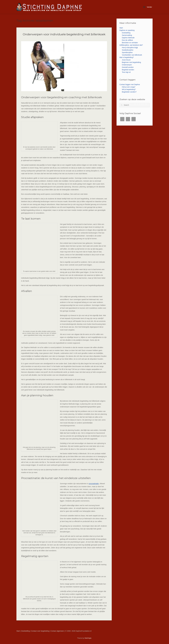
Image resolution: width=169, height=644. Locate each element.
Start (121, 28)
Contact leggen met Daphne (130, 84)
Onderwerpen (127, 65)
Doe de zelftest (127, 40)
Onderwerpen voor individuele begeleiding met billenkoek (64, 34)
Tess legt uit (126, 72)
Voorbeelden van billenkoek (132, 55)
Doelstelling (126, 33)
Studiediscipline (128, 50)
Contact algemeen (57, 631)
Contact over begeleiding (40, 631)
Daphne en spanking (127, 30)
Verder (148, 7)
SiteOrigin (88, 638)
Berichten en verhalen (130, 43)
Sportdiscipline (127, 52)
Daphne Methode (128, 38)
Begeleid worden (128, 70)
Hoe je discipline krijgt (130, 48)
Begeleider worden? (129, 92)
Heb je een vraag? (129, 87)
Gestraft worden (128, 67)
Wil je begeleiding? (129, 89)
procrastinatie (94, 484)
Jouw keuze (126, 60)
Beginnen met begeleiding (131, 62)
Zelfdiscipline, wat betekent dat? (131, 45)
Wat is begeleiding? (127, 57)
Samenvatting (127, 35)
